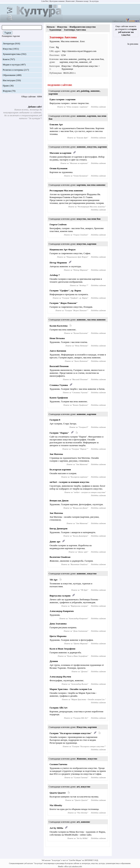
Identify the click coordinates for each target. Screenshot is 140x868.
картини (64, 62)
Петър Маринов (58, 263)
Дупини (54, 661)
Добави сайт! (35, 107)
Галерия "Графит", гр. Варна (65, 291)
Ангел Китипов (58, 351)
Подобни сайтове (98, 107)
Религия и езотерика (13, 70)
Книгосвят (70, 1)
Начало (51, 27)
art (89, 59)
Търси (8, 33)
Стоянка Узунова (59, 385)
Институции (9, 80)
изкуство (74, 62)
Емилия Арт (56, 124)
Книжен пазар (82, 1)
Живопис (82, 759)
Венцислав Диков (59, 501)
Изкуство (81, 727)
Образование (9, 75)
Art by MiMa (56, 828)
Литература (8, 43)
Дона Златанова (58, 624)
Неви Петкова (57, 338)
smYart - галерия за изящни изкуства (69, 482)
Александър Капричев (62, 611)
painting (82, 59)
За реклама (133, 44)
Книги (6, 59)
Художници (55, 30)
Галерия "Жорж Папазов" (64, 303)
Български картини (60, 469)
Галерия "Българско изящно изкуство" (71, 733)
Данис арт (55, 542)
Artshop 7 (55, 275)
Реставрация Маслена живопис (66, 190)
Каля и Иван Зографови (62, 649)
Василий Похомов (59, 366)
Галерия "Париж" (59, 433)
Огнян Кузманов (59, 168)
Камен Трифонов (59, 398)
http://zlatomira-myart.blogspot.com (79, 51)
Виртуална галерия (60, 596)
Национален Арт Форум (63, 249)
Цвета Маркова (58, 636)
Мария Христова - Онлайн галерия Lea (71, 689)
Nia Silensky (56, 805)
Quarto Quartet (58, 793)
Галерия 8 (55, 420)
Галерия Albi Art (59, 708)
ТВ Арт (54, 580)
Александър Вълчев (60, 677)
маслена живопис (69, 59)
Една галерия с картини (63, 99)
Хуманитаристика (12, 54)
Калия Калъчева (59, 326)
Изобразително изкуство (83, 27)
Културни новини (57, 1)
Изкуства (7, 49)
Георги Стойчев (58, 224)
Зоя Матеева (56, 454)
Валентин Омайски (60, 557)
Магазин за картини (60, 153)
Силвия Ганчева (58, 764)
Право (6, 86)
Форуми (7, 91)
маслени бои (97, 59)
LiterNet (45, 1)
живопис (83, 62)
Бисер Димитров (59, 528)
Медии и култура (11, 65)
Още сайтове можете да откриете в (126, 31)
